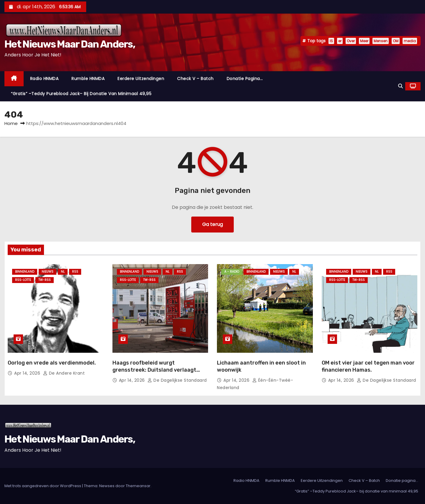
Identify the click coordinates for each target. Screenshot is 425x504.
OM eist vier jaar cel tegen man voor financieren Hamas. (368, 366)
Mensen (381, 41)
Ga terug (212, 224)
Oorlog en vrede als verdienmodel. (52, 363)
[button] (401, 86)
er (340, 41)
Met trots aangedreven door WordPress (43, 486)
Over (351, 41)
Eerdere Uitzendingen (141, 79)
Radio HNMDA (44, 79)
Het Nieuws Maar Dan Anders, (70, 44)
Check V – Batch (195, 79)
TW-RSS (45, 280)
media (410, 41)
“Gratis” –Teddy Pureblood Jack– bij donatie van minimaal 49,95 (81, 94)
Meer (364, 41)
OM (396, 41)
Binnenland (25, 272)
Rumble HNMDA (88, 79)
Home (11, 123)
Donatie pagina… (245, 79)
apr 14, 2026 (28, 373)
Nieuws (48, 272)
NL (63, 272)
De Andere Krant (64, 373)
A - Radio (232, 272)
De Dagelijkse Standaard (177, 380)
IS (331, 41)
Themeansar (138, 486)
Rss (75, 272)
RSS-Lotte (23, 280)
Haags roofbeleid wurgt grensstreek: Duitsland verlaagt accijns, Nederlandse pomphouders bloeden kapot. (158, 373)
